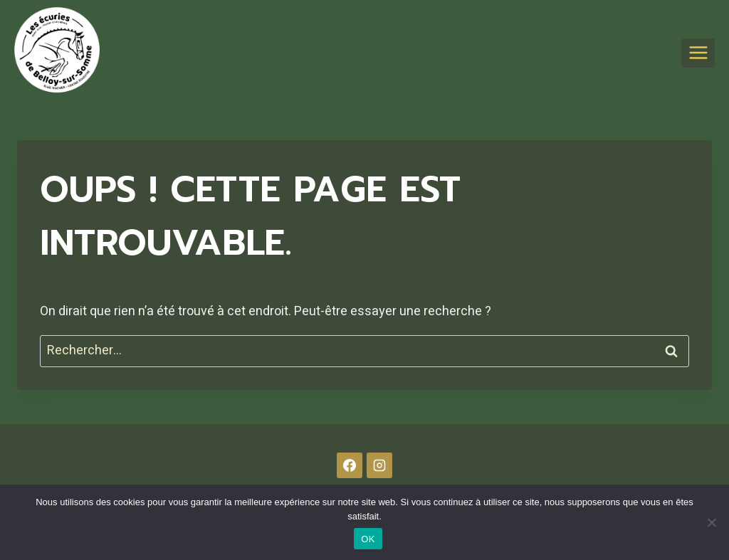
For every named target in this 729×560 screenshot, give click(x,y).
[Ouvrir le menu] (698, 53)
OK (368, 539)
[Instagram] (379, 465)
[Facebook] (350, 465)
